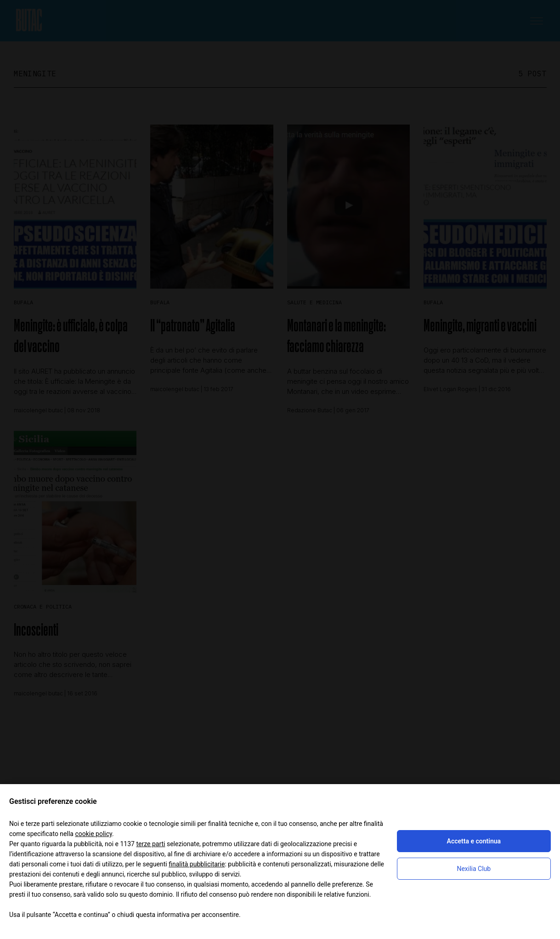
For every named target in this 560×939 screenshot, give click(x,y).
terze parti (150, 844)
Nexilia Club (474, 869)
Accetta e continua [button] (474, 841)
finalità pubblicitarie (197, 864)
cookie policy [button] (93, 834)
